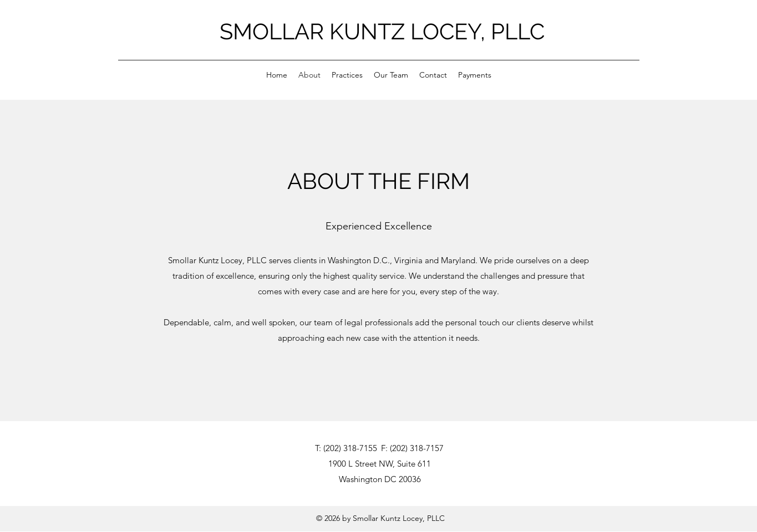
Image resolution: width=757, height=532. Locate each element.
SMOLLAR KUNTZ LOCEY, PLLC (382, 31)
